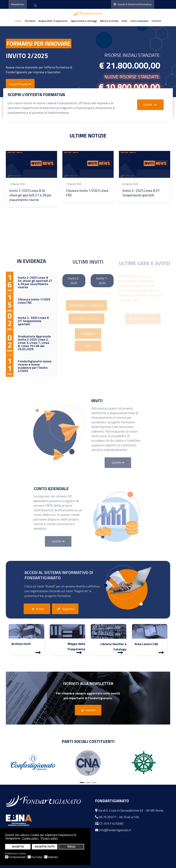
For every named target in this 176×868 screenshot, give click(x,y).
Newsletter (18, 4)
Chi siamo (30, 21)
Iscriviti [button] (88, 710)
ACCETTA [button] (18, 847)
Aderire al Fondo (109, 21)
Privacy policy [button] (49, 838)
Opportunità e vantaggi (84, 21)
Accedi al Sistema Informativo (133, 4)
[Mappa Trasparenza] (79, 653)
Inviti (124, 21)
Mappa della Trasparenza (53, 21)
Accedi (37, 609)
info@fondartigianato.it (115, 830)
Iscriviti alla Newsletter (88, 683)
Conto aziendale (139, 21)
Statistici (53, 857)
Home (18, 21)
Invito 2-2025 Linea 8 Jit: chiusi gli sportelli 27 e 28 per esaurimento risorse (30, 195)
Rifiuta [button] (71, 847)
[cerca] (35, 6)
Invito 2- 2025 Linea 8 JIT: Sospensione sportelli (141, 193)
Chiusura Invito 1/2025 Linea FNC (87, 193)
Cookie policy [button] (30, 838)
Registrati (65, 609)
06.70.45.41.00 (129, 817)
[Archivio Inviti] (38, 653)
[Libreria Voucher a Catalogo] (120, 653)
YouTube (36, 857)
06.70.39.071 (108, 817)
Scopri (150, 105)
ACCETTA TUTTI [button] (45, 847)
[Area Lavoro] (161, 653)
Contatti (156, 21)
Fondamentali (17, 857)
